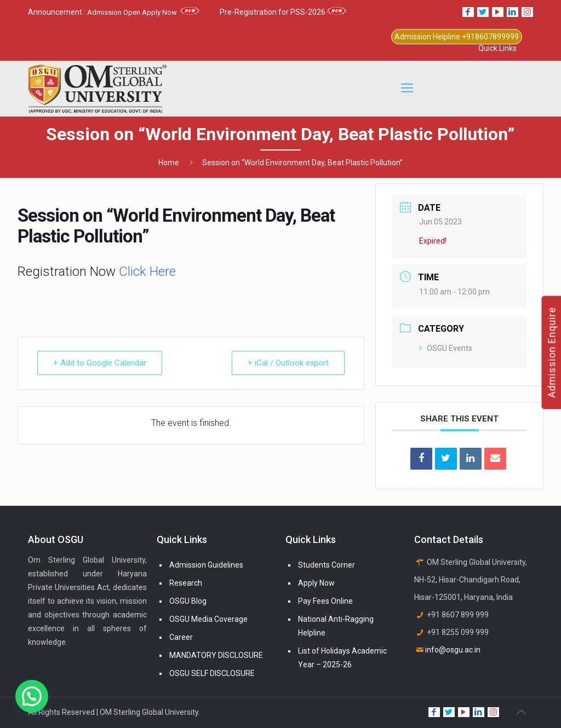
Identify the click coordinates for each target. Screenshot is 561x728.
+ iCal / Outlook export (288, 363)
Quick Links (497, 48)
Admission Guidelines (206, 565)
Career (181, 637)
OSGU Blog (188, 601)
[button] (32, 696)
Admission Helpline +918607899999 (457, 37)
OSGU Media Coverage (208, 619)
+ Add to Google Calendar (100, 363)
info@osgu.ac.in (453, 650)
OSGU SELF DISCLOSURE (212, 673)
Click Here (146, 271)
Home (169, 163)
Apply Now (316, 583)
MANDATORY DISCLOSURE (216, 655)
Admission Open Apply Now (143, 12)
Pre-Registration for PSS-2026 (283, 12)
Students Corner (327, 565)
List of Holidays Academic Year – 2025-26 (342, 658)
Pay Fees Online (325, 601)
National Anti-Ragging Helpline (336, 626)
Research (186, 583)
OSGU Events (446, 348)
